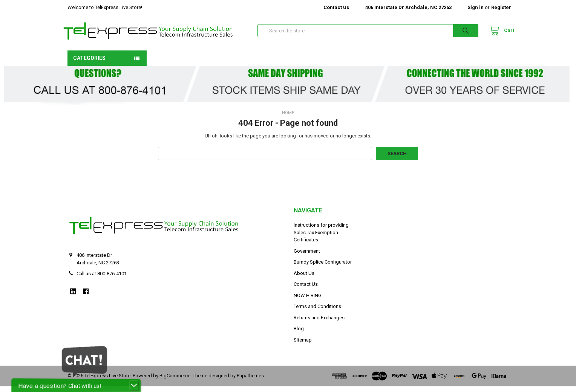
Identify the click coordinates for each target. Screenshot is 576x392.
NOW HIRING (308, 301)
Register (501, 7)
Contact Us (336, 7)
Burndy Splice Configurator (323, 268)
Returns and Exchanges (319, 323)
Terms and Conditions (317, 312)
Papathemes (250, 382)
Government (307, 257)
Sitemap (303, 345)
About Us (304, 279)
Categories (89, 64)
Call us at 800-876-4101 (102, 280)
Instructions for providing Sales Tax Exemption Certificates (321, 238)
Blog (299, 335)
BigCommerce (175, 382)
